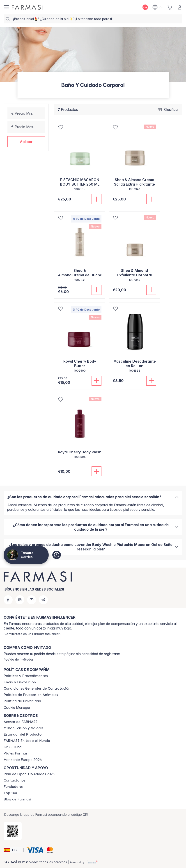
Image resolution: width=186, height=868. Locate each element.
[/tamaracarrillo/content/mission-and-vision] (23, 728)
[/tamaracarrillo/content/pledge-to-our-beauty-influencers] (13, 747)
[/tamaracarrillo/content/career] (16, 753)
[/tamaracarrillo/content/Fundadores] (14, 787)
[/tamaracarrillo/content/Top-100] (10, 793)
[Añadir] (96, 199)
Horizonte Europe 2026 (23, 760)
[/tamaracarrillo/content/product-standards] (23, 734)
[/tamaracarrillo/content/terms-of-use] (37, 688)
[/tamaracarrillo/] (28, 7)
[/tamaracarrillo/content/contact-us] (14, 780)
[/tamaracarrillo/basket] (170, 7)
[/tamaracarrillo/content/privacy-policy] (22, 701)
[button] (26, 142)
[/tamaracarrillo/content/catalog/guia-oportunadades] (29, 774)
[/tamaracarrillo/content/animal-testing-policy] (31, 695)
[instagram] (20, 600)
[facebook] (8, 600)
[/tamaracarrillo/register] (32, 634)
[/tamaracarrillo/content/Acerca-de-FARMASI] (20, 722)
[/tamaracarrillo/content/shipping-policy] (20, 682)
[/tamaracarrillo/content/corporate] (27, 741)
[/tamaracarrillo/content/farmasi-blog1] (17, 799)
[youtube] (32, 600)
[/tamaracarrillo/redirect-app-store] (13, 831)
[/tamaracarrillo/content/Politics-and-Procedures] (26, 676)
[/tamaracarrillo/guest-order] (18, 659)
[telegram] (43, 600)
